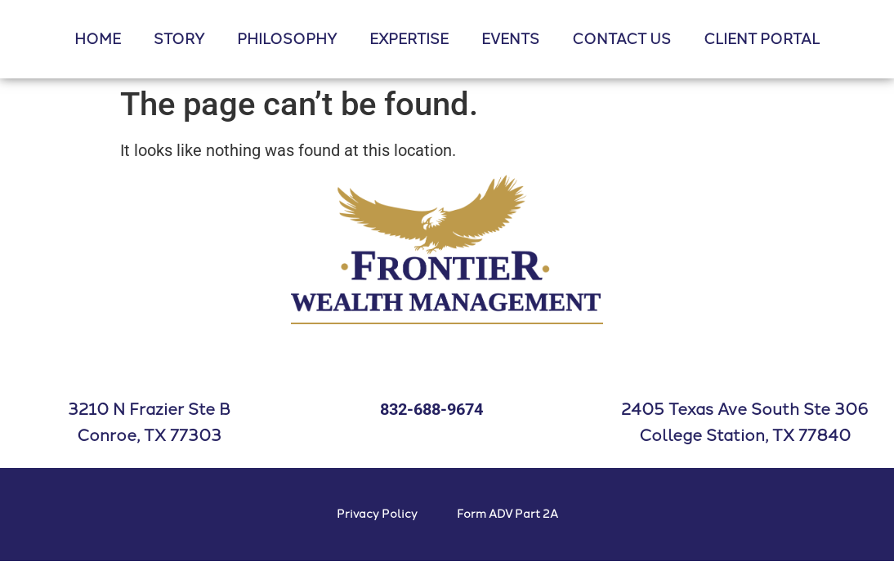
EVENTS (510, 39)
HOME (98, 39)
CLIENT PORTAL (762, 39)
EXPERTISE (409, 39)
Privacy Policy (377, 514)
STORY (179, 39)
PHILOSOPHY (287, 39)
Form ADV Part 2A (507, 514)
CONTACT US (621, 39)
